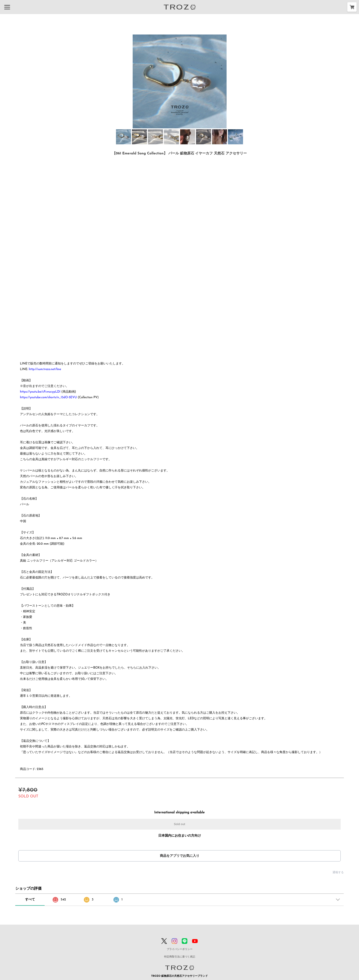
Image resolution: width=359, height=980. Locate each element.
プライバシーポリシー (180, 949)
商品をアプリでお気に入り (180, 856)
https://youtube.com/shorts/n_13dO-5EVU (48, 397)
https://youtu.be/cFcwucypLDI (40, 392)
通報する (338, 873)
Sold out (180, 824)
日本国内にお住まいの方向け (180, 836)
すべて (30, 900)
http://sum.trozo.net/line (45, 369)
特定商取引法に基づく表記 (180, 957)
